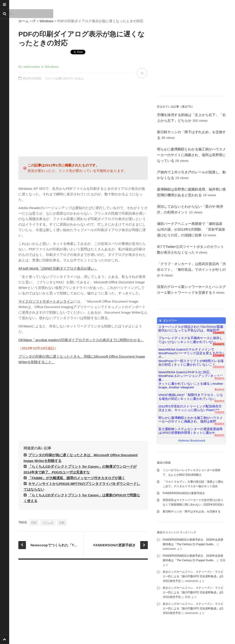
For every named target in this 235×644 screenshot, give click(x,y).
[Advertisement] (83, 121)
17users (219, 355)
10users (219, 366)
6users (219, 423)
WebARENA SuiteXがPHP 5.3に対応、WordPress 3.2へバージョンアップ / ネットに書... (191, 374)
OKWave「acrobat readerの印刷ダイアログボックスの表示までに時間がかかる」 (81, 340)
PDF (34, 522)
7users (219, 412)
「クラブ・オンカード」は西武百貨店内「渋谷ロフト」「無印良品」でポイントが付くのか (191, 269)
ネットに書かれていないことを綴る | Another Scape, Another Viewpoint (191, 386)
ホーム (24, 21)
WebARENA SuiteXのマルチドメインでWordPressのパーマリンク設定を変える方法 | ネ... (191, 351)
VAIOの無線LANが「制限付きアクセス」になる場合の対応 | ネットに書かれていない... (191, 397)
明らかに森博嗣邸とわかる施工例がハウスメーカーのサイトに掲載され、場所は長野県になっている (191, 155)
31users (219, 344)
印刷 (62, 522)
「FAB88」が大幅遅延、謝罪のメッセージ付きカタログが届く (77, 478)
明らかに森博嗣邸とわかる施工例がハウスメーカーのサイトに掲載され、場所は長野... (190, 420)
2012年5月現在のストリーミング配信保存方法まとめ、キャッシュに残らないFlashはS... (190, 408)
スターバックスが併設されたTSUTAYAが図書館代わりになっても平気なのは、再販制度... (191, 329)
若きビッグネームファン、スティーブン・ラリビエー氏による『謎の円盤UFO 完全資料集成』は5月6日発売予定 (193, 576)
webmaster (32, 67)
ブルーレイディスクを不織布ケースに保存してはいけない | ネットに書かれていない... (190, 340)
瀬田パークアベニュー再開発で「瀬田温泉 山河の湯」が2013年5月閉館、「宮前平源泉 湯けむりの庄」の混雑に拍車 (193, 229)
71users (219, 332)
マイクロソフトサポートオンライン (46, 301)
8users (219, 401)
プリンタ (48, 522)
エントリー (168, 321)
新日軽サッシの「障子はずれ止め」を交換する (192, 511)
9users (219, 378)
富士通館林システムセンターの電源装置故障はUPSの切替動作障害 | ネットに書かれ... (190, 431)
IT (34, 21)
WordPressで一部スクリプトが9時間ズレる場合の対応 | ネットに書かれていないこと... (191, 363)
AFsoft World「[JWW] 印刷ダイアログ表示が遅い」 (58, 268)
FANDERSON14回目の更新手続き (184, 493)
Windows (46, 21)
